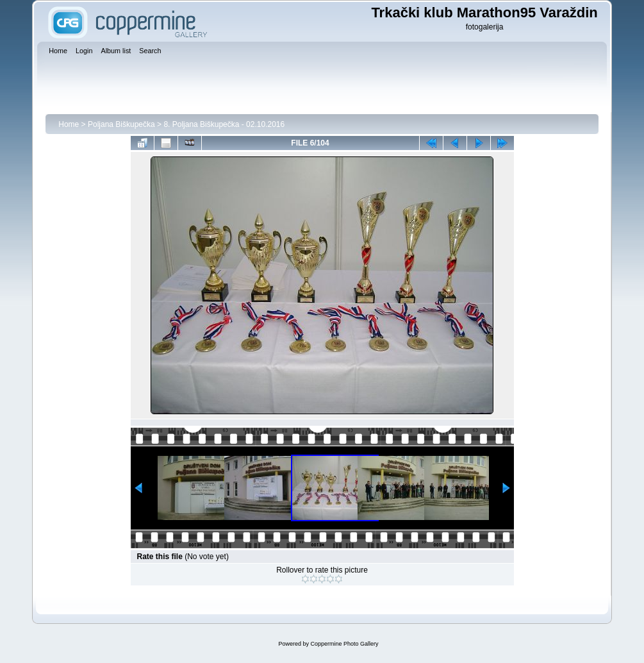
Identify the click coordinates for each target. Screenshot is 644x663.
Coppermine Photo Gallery (344, 644)
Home (69, 124)
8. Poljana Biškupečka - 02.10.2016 (224, 124)
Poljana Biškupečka (121, 124)
